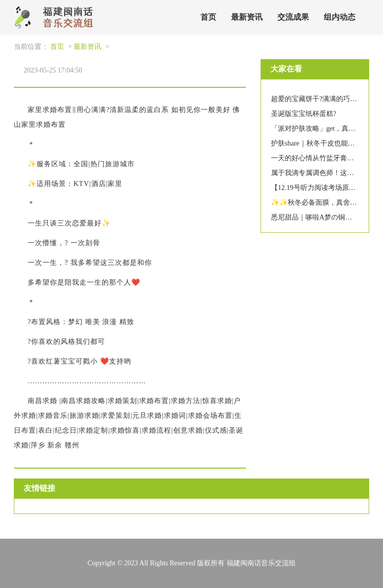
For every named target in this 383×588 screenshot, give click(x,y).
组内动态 (340, 17)
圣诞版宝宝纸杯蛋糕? (304, 114)
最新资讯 (247, 17)
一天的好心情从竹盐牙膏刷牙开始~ (325, 158)
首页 (208, 17)
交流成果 (293, 17)
